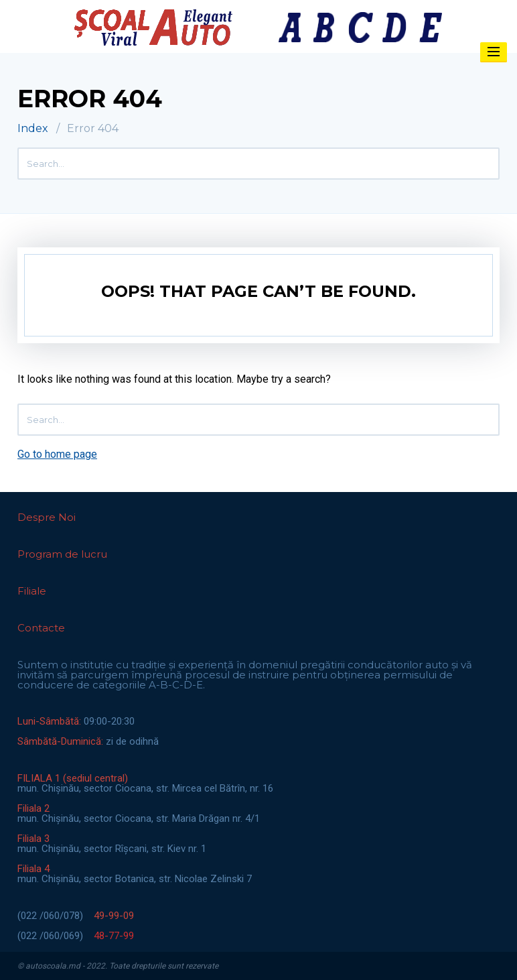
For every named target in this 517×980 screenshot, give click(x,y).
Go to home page (57, 454)
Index (33, 128)
